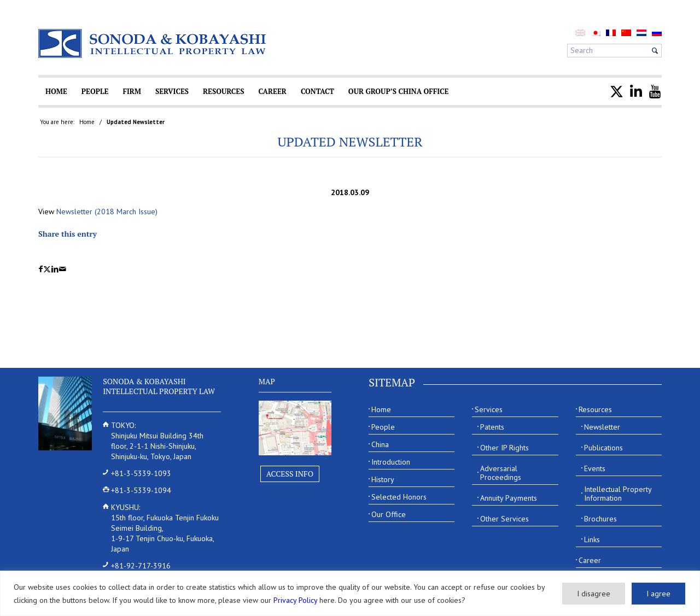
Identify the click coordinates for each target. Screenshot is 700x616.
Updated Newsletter (350, 142)
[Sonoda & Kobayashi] (153, 43)
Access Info (290, 474)
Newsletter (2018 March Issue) (107, 212)
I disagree (594, 594)
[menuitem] (596, 33)
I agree (658, 594)
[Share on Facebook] (41, 269)
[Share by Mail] (63, 269)
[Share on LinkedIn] (55, 269)
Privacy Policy (295, 600)
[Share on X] (47, 269)
